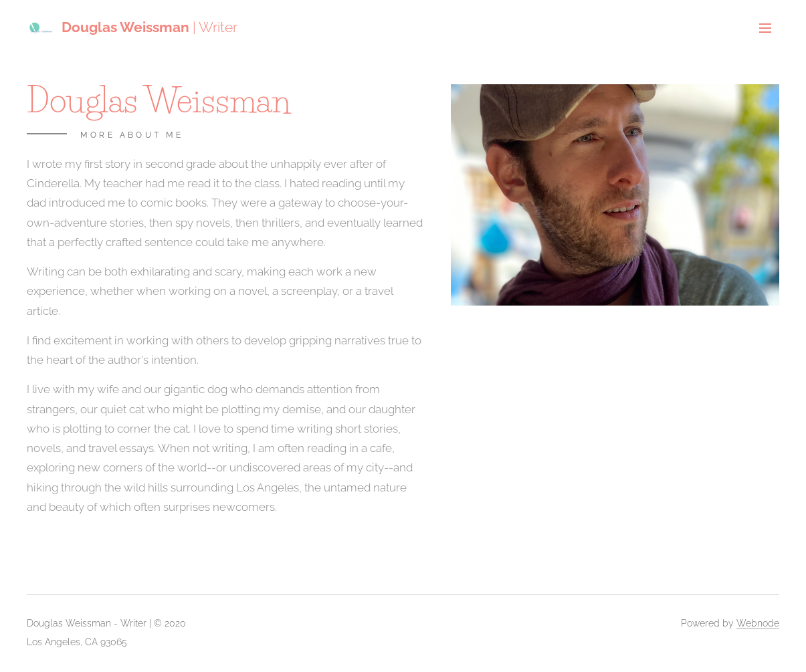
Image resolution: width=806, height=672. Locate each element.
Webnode (758, 623)
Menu (765, 28)
